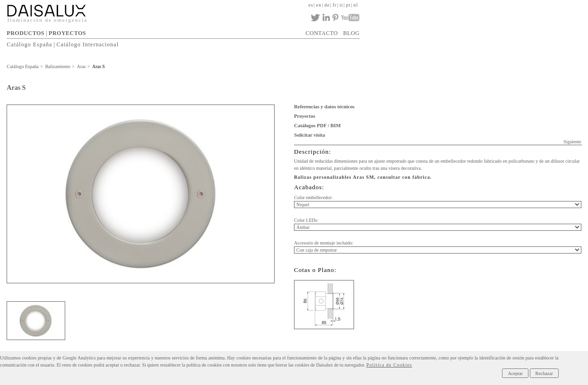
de (327, 5)
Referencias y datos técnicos (324, 106)
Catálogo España (29, 44)
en (319, 5)
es (311, 5)
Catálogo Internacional (87, 44)
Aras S (99, 66)
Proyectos (305, 116)
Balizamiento (57, 66)
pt (348, 5)
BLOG (351, 33)
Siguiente (572, 142)
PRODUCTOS (26, 33)
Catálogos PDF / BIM (317, 125)
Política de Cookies (389, 365)
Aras (81, 66)
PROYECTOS (67, 33)
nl (356, 5)
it (341, 5)
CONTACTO (322, 33)
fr (335, 5)
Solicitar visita (310, 135)
